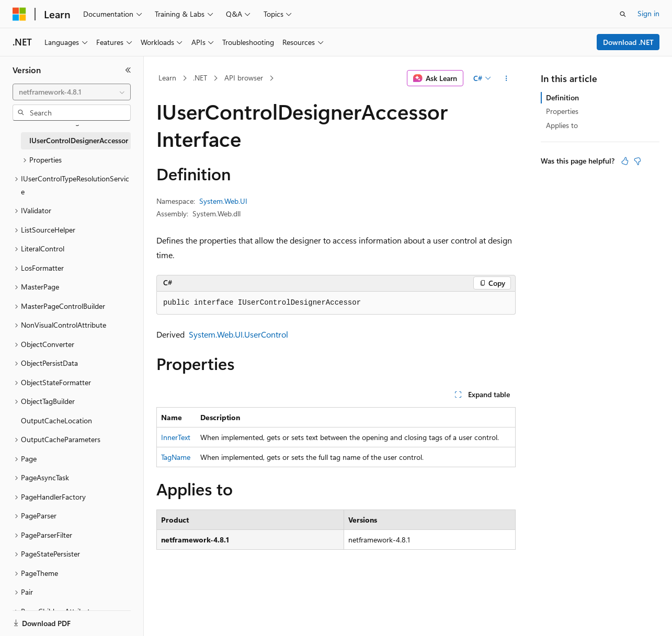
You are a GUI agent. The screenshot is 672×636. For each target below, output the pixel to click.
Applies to (562, 125)
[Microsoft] (19, 14)
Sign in (648, 13)
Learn (167, 78)
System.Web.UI (223, 201)
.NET (200, 78)
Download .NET (628, 42)
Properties (562, 111)
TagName (176, 457)
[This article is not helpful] (637, 161)
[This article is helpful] (625, 161)
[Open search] (623, 14)
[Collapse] (128, 70)
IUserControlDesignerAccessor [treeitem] (79, 140)
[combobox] (72, 92)
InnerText (176, 437)
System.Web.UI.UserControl (238, 334)
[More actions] (506, 78)
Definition (562, 97)
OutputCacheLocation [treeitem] (56, 420)
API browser (244, 78)
